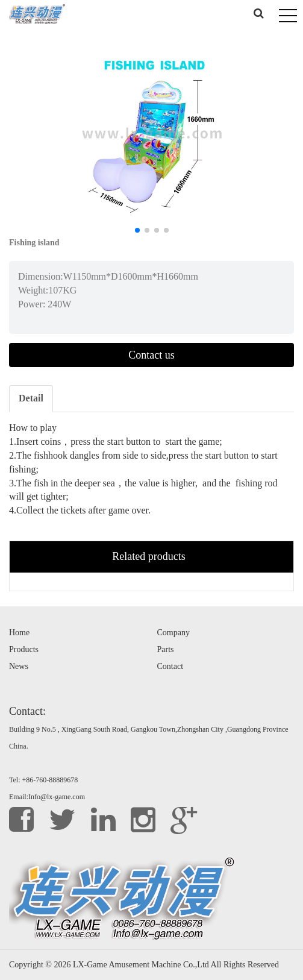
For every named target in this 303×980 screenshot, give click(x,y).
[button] (137, 230)
